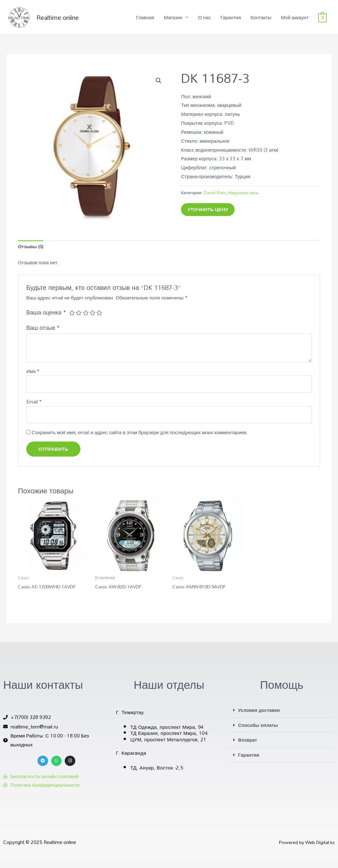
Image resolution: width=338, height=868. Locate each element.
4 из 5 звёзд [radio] (93, 320)
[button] (159, 88)
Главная (145, 21)
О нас (204, 21)
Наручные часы (245, 199)
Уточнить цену (208, 216)
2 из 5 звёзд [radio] (79, 320)
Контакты (261, 21)
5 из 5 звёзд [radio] (100, 320)
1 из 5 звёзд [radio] (72, 320)
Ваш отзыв (43, 335)
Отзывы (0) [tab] (31, 254)
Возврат (248, 748)
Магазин (173, 21)
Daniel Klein (215, 199)
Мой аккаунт (295, 21)
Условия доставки (260, 719)
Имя (33, 379)
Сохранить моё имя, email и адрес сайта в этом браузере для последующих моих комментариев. (140, 441)
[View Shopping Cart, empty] (322, 21)
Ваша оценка (46, 320)
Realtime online (66, 21)
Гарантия (231, 21)
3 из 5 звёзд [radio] (86, 320)
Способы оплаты (259, 733)
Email (34, 410)
